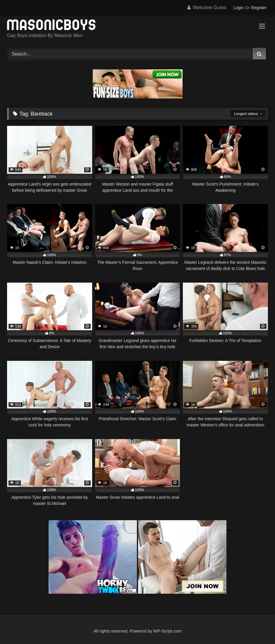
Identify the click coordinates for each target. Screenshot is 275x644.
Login (238, 8)
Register (259, 8)
